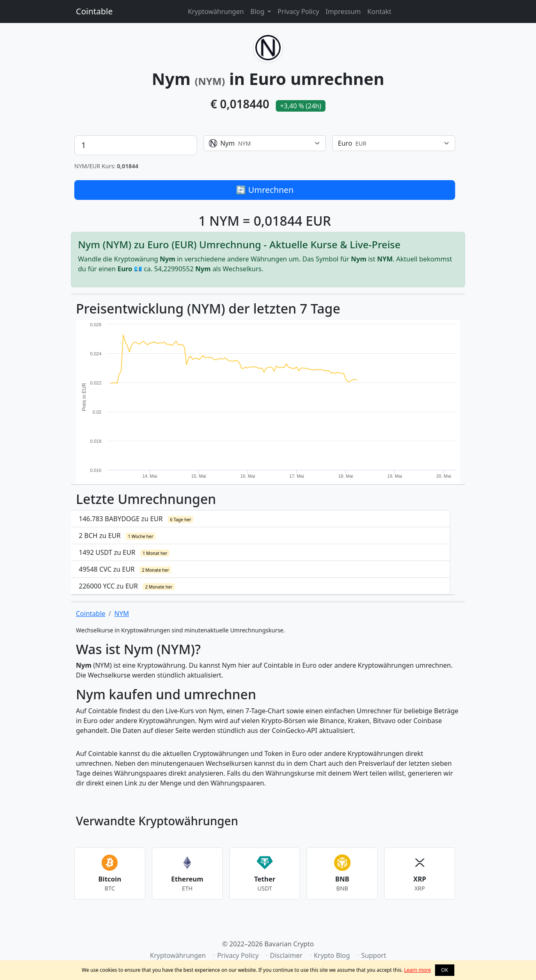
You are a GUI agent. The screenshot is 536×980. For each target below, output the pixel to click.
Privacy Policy (298, 11)
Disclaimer (286, 955)
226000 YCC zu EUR (127, 586)
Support (373, 955)
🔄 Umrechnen (265, 190)
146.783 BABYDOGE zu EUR (136, 519)
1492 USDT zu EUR (124, 552)
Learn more (418, 970)
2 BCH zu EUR (117, 536)
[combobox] (265, 143)
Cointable (94, 11)
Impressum (343, 11)
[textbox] (260, 143)
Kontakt (379, 11)
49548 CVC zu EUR (125, 569)
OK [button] (445, 970)
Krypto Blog (332, 955)
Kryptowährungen (216, 11)
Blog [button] (258, 11)
